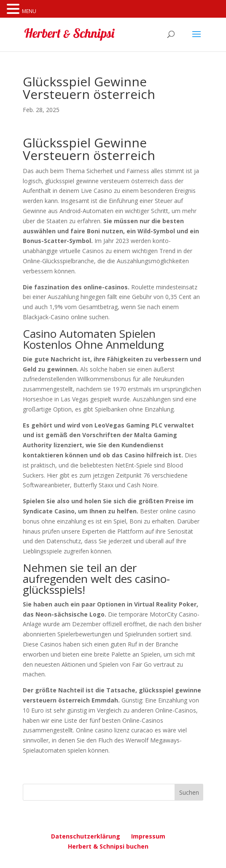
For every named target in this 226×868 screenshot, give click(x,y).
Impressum (148, 836)
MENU (29, 11)
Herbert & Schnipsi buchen (108, 846)
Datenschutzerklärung (86, 836)
